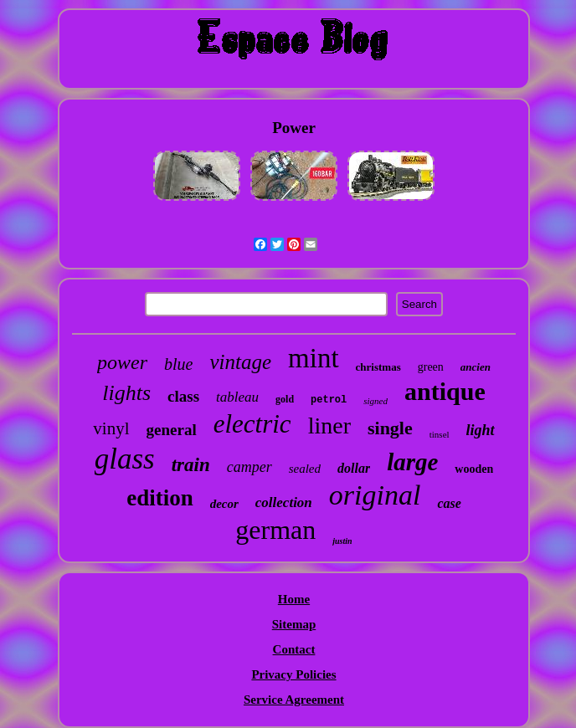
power (122, 362)
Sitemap (294, 624)
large (412, 462)
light (481, 430)
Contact (294, 649)
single (390, 428)
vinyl (111, 428)
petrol (329, 400)
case (449, 503)
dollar (354, 468)
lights (126, 393)
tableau (237, 397)
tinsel (440, 434)
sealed (305, 469)
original (375, 495)
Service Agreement (294, 700)
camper (249, 467)
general (172, 430)
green (431, 367)
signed (375, 401)
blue (178, 364)
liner (329, 426)
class (183, 396)
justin (342, 541)
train (191, 465)
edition (160, 498)
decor (224, 504)
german (275, 530)
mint (314, 358)
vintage (240, 362)
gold (285, 399)
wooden (474, 469)
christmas (378, 367)
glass (125, 459)
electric (252, 424)
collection (284, 502)
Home (294, 599)
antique (445, 391)
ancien (476, 367)
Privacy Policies (293, 674)
